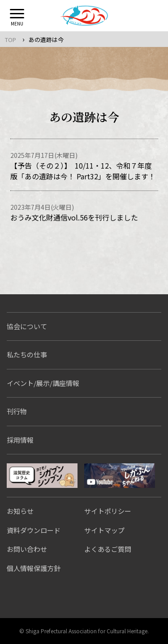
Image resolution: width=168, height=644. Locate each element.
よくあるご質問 (108, 549)
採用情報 (20, 440)
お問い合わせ (27, 549)
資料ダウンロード (34, 530)
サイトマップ (104, 530)
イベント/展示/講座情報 (43, 383)
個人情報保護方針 (34, 568)
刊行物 (17, 411)
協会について (27, 326)
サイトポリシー (108, 511)
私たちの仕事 (27, 354)
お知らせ (20, 511)
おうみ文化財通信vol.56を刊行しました (74, 217)
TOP (11, 40)
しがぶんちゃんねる (120, 476)
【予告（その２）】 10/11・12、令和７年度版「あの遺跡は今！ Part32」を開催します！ (83, 171)
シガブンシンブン (42, 476)
